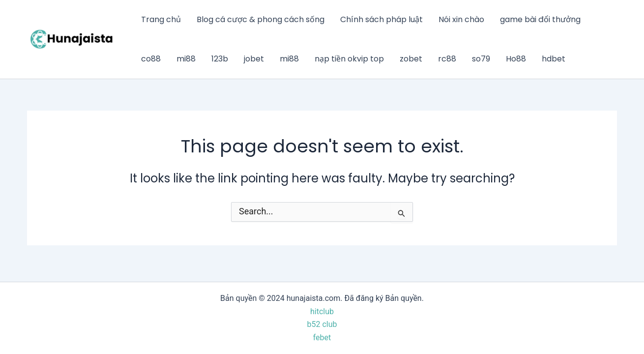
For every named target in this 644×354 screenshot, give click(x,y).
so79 (481, 59)
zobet (411, 59)
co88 (151, 59)
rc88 (447, 59)
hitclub (322, 311)
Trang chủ (161, 19)
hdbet (554, 59)
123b (220, 59)
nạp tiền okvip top (349, 59)
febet (322, 338)
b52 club (322, 324)
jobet (254, 59)
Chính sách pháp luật (381, 19)
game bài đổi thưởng (540, 19)
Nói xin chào (461, 19)
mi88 (186, 59)
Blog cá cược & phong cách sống (261, 19)
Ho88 (516, 59)
